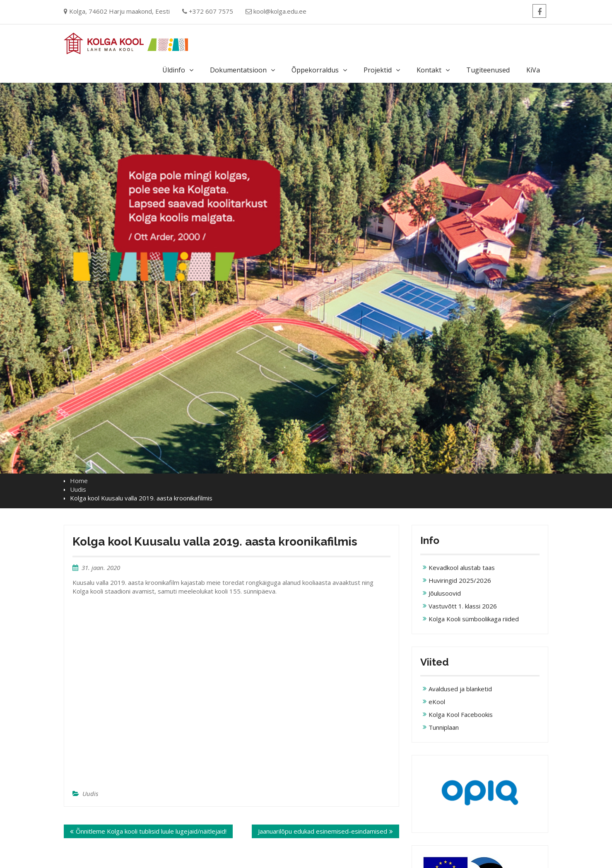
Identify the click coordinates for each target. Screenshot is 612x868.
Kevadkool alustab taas (462, 567)
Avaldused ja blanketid (460, 689)
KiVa (533, 70)
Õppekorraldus (315, 70)
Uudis (90, 793)
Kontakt (429, 70)
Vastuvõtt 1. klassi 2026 (463, 606)
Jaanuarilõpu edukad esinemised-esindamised (323, 831)
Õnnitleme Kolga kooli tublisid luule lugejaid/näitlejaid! (151, 831)
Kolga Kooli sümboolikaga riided (474, 619)
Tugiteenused (488, 70)
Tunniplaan (444, 727)
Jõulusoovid (445, 593)
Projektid (378, 70)
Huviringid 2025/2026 (460, 580)
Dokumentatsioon (238, 70)
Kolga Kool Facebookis (461, 714)
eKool (437, 702)
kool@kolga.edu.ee (280, 11)
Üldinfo (174, 70)
